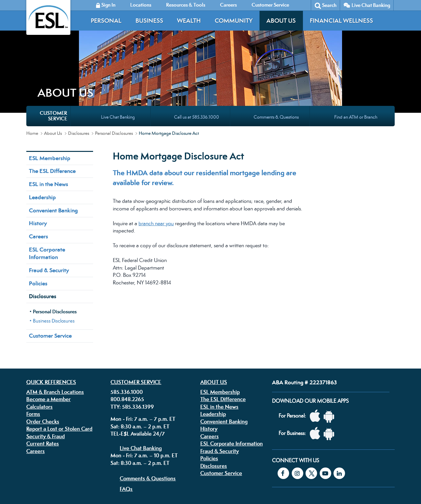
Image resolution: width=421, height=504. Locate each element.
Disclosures (79, 76)
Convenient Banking (53, 153)
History (38, 166)
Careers (38, 179)
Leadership (42, 140)
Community (234, 21)
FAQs (126, 431)
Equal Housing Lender (323, 467)
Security (180, 462)
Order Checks (43, 364)
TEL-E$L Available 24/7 (138, 376)
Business (149, 21)
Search (329, 5)
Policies (38, 226)
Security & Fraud (46, 379)
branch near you (156, 166)
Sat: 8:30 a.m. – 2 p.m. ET (140, 369)
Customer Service (50, 278)
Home (32, 76)
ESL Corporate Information (47, 196)
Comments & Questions (148, 421)
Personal (106, 21)
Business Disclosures (54, 263)
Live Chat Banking (371, 5)
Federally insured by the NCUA (307, 484)
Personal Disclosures (114, 76)
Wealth (189, 21)
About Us (281, 21)
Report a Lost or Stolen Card (59, 371)
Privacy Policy (130, 462)
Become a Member (49, 342)
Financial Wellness (341, 21)
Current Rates (43, 386)
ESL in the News (49, 127)
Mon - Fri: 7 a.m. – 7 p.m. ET (143, 361)
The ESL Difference (52, 113)
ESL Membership (50, 101)
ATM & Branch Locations (55, 334)
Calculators (39, 349)
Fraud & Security (49, 213)
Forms (33, 356)
